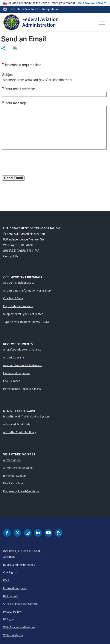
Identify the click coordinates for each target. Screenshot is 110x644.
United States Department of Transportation (34, 9)
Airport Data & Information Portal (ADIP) (28, 290)
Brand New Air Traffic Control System (26, 416)
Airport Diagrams (14, 357)
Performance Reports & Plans (22, 389)
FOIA (6, 580)
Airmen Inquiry (12, 460)
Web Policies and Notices (19, 627)
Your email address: (18, 89)
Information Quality (15, 588)
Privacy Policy (12, 612)
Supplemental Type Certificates (23, 314)
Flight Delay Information (18, 306)
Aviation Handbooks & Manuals (22, 365)
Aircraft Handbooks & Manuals (22, 349)
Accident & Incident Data (19, 283)
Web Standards (13, 635)
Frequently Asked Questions (21, 491)
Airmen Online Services (18, 468)
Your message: (15, 103)
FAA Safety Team (14, 483)
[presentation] (35, 163)
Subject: (8, 75)
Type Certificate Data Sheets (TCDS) (26, 322)
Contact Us (11, 256)
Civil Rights (10, 572)
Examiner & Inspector (17, 373)
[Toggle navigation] (102, 23)
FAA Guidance (12, 381)
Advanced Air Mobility (17, 424)
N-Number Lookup (15, 476)
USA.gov (8, 619)
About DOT (10, 557)
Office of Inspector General (21, 604)
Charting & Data (13, 298)
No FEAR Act (11, 596)
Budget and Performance (19, 565)
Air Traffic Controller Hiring (20, 432)
